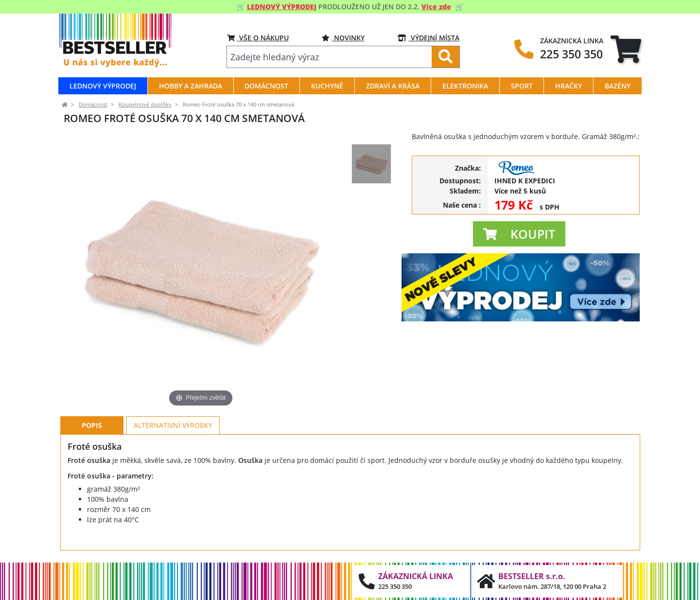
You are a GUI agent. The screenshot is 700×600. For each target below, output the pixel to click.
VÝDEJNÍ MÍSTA (429, 38)
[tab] (626, 49)
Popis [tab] (92, 425)
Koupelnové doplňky (145, 105)
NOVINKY (343, 38)
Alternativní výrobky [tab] (173, 425)
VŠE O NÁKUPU (258, 38)
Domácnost (93, 105)
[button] (519, 234)
